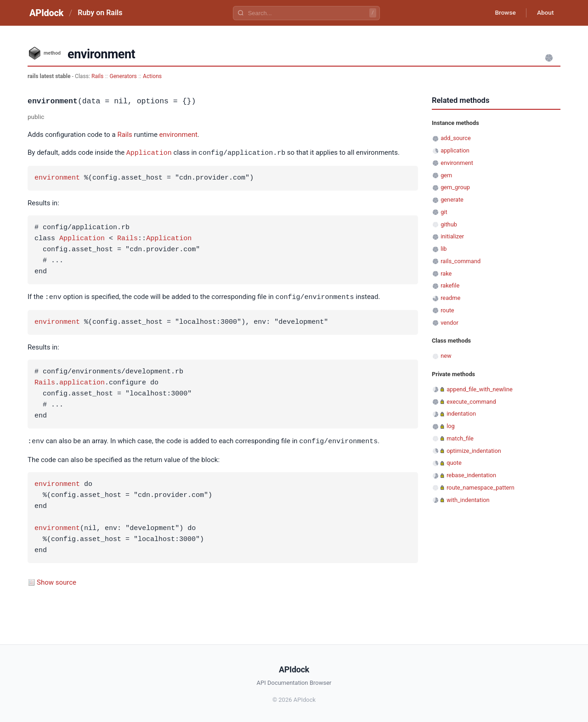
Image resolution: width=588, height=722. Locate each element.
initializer (452, 236)
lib (444, 249)
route (447, 310)
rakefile (450, 285)
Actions (152, 76)
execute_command (471, 402)
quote (454, 463)
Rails (97, 76)
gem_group (455, 187)
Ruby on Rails (100, 13)
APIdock (46, 13)
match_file (460, 438)
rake (446, 274)
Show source (57, 581)
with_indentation (468, 500)
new (446, 356)
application (82, 382)
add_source (456, 138)
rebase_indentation (471, 475)
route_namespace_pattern (481, 488)
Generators (123, 76)
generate (452, 200)
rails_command (461, 261)
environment (178, 135)
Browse (503, 13)
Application (149, 152)
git (444, 212)
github (449, 224)
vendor (449, 323)
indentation (461, 414)
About (544, 13)
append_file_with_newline (480, 389)
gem (446, 175)
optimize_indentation (474, 451)
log (451, 426)
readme (450, 298)
